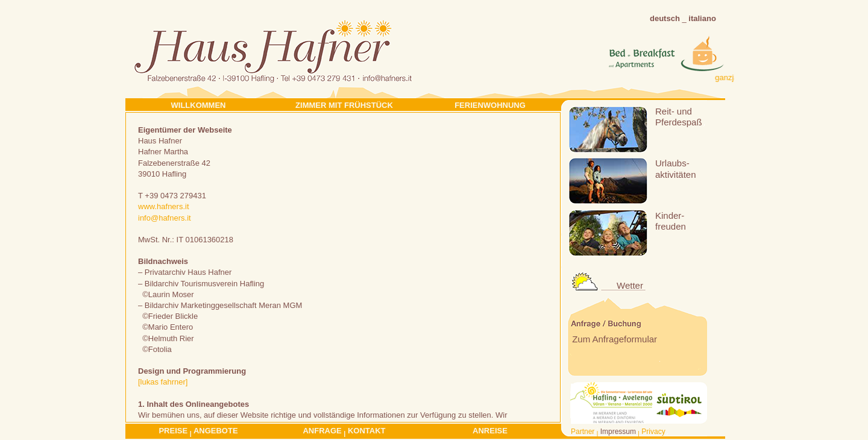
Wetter (630, 285)
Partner (583, 432)
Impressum (618, 432)
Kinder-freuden (671, 221)
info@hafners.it (165, 218)
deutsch (665, 18)
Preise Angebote (198, 432)
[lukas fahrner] (163, 382)
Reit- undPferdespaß (679, 117)
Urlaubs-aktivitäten (676, 168)
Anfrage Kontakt (344, 432)
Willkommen (199, 105)
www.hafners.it (164, 206)
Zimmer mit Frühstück (344, 105)
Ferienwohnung (490, 105)
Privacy (653, 432)
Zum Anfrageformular (613, 339)
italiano (702, 18)
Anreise (490, 431)
